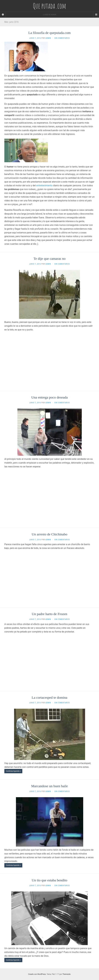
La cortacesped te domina (50, 698)
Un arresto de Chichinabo (50, 534)
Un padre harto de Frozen (49, 614)
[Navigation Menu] (96, 15)
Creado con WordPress (37, 974)
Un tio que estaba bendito (49, 880)
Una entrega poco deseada (49, 397)
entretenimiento (44, 185)
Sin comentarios (62, 38)
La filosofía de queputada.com (50, 33)
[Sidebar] (3, 15)
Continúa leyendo (13, 771)
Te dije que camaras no (49, 259)
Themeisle (66, 974)
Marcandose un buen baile (49, 786)
